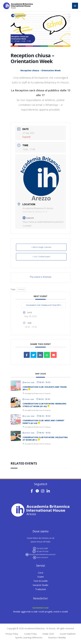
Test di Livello (40, 581)
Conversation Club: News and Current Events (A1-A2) (43, 422)
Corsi (41, 573)
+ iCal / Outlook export (41, 257)
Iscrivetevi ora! (40, 608)
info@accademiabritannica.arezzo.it (42, 555)
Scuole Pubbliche (68, 634)
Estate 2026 (48, 634)
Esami (41, 577)
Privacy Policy (12, 634)
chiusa (21, 289)
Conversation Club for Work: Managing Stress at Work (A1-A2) (44, 405)
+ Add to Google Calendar (41, 247)
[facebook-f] (32, 491)
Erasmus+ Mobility (57, 638)
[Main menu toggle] (75, 6)
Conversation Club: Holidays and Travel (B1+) (44, 305)
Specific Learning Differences (29, 638)
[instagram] (43, 491)
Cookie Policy (30, 634)
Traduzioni (40, 589)
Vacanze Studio (40, 585)
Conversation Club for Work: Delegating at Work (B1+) (45, 439)
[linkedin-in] (49, 491)
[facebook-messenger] (38, 491)
